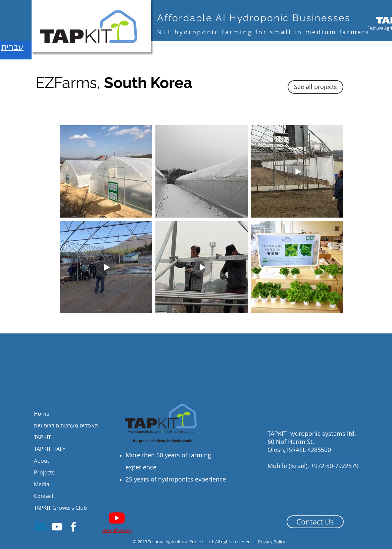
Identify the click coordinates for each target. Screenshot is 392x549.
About (42, 461)
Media (42, 484)
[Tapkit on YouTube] (57, 527)
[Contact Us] (315, 522)
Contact (44, 496)
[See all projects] (315, 87)
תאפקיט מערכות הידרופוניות (66, 425)
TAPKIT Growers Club (60, 508)
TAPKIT (42, 437)
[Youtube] (117, 518)
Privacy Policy (271, 542)
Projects (44, 472)
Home (42, 414)
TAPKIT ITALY (50, 449)
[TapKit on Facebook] (73, 527)
